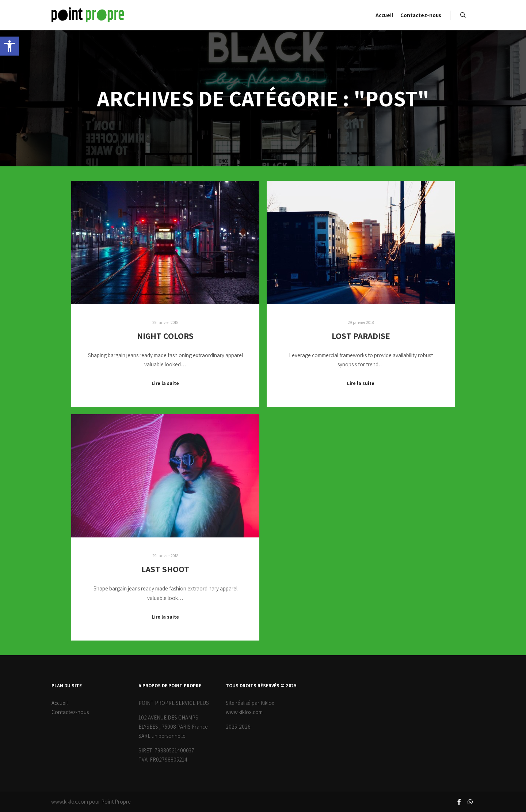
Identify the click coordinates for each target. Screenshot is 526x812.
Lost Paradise (361, 336)
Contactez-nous (70, 712)
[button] (9, 46)
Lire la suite (165, 383)
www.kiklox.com (244, 712)
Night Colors (165, 336)
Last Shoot (165, 569)
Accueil (60, 703)
